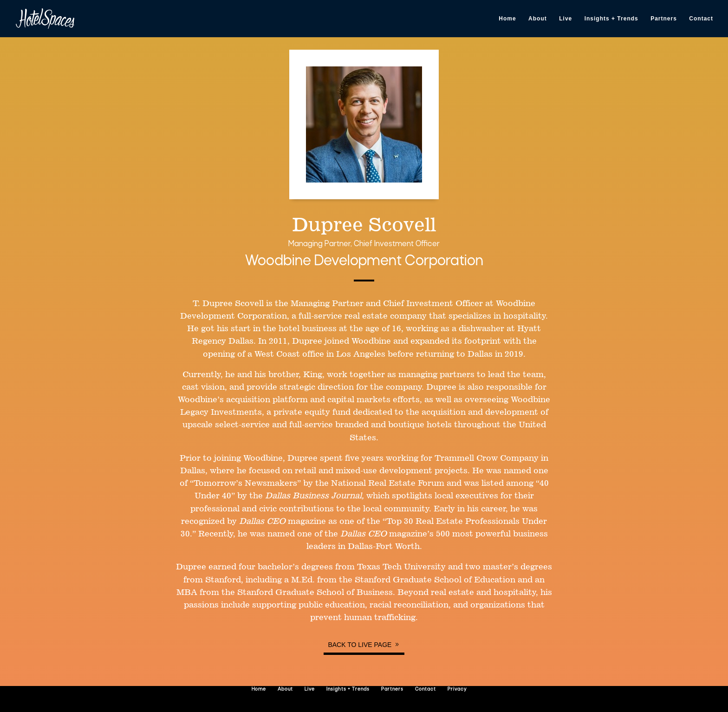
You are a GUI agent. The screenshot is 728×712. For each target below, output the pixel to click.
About (538, 19)
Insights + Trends (611, 19)
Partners (664, 19)
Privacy (457, 689)
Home (507, 19)
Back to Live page (360, 645)
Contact (701, 19)
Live (565, 19)
